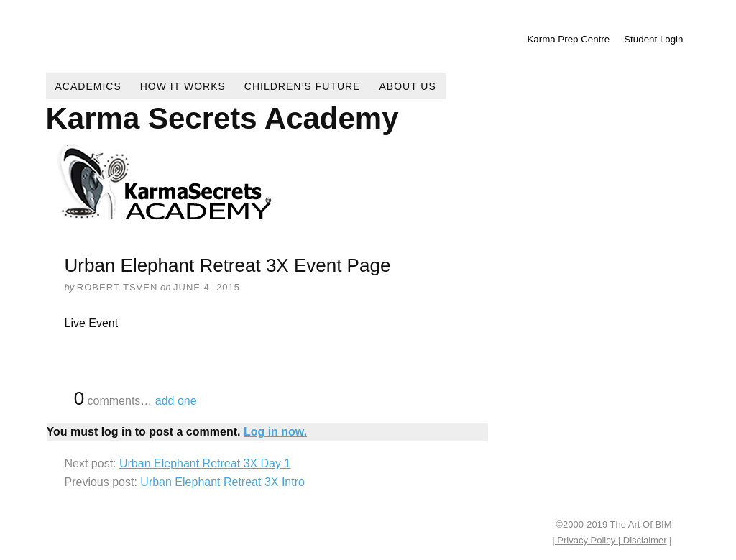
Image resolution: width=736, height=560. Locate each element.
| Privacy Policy (585, 540)
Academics (88, 86)
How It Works (183, 86)
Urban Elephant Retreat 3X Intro (222, 482)
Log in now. (275, 432)
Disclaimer (643, 540)
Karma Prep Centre (568, 39)
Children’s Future (303, 86)
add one (176, 401)
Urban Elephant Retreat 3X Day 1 (205, 463)
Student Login (653, 39)
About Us (408, 86)
